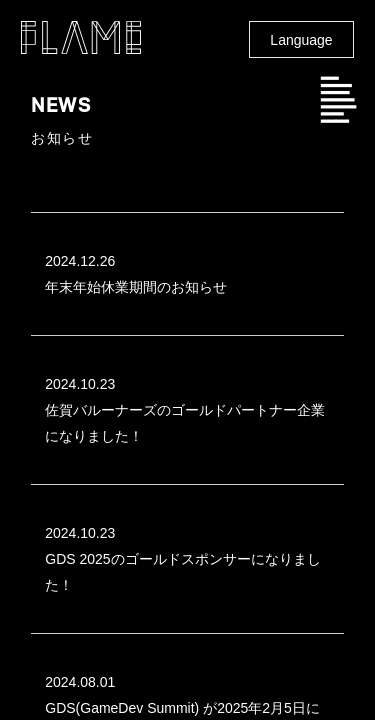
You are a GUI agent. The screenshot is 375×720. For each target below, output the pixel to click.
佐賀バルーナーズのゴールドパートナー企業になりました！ (185, 407)
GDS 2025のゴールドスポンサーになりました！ (182, 556)
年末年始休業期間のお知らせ (177, 271)
